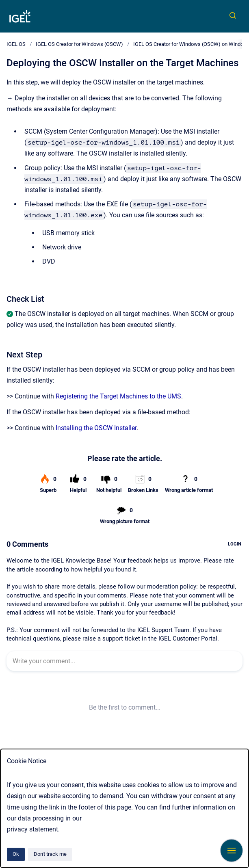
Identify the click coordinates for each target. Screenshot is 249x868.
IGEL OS (16, 44)
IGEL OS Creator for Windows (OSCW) (79, 44)
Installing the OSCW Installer (96, 428)
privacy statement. (33, 829)
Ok (16, 854)
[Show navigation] (232, 851)
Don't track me (50, 854)
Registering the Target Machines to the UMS (118, 396)
